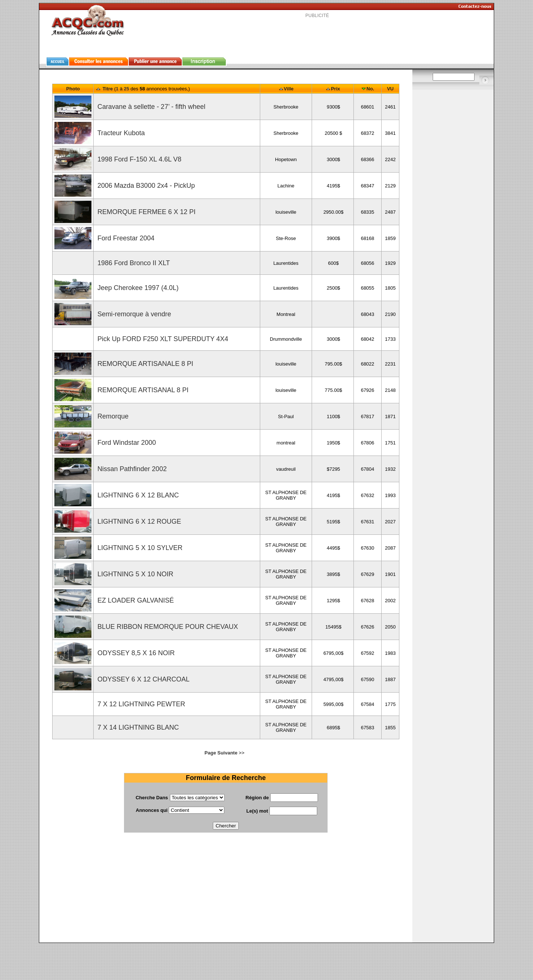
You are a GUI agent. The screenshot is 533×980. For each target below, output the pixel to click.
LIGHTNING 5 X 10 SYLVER (139, 548)
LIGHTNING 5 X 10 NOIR (134, 574)
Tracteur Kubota (120, 133)
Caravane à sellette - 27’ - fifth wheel (150, 107)
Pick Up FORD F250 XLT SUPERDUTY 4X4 (162, 339)
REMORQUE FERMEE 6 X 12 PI (145, 212)
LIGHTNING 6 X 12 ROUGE (138, 521)
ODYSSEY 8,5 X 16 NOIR (135, 653)
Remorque (112, 416)
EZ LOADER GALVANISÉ (135, 600)
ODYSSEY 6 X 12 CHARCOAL (143, 679)
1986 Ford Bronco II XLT (133, 263)
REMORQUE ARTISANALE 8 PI (144, 364)
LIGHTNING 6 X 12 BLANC (137, 495)
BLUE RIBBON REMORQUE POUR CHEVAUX (167, 627)
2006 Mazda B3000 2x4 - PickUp (145, 186)
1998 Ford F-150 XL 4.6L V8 (138, 159)
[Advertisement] (317, 35)
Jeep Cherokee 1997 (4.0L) (137, 288)
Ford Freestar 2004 (125, 238)
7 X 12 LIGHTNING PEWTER (140, 704)
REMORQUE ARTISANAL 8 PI (142, 390)
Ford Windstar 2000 (126, 443)
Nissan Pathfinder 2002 (131, 469)
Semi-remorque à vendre (133, 314)
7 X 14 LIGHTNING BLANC (137, 727)
